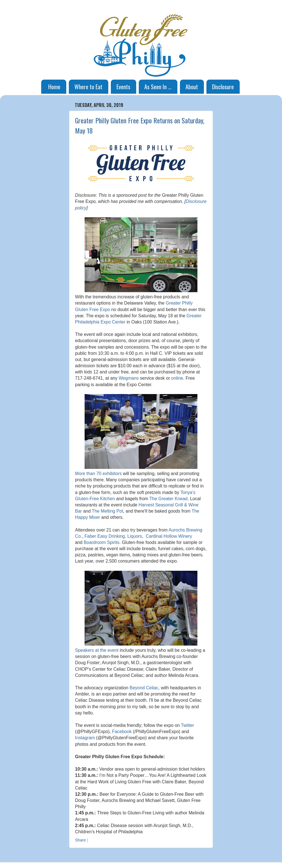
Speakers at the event (97, 650)
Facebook (122, 732)
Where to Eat (88, 87)
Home (54, 87)
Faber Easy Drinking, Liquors (113, 536)
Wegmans (129, 378)
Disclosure (223, 87)
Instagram (85, 738)
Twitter (187, 725)
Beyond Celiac (144, 688)
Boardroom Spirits (102, 542)
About (192, 87)
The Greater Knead (169, 499)
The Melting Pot (108, 511)
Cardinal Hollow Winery (169, 536)
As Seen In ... (158, 87)
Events (123, 87)
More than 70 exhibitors (98, 474)
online (177, 378)
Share (80, 840)
